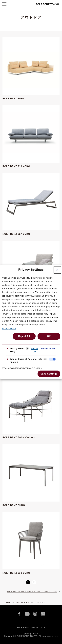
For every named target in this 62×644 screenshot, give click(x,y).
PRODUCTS (23, 602)
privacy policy (31, 634)
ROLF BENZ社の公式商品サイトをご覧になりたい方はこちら (32, 592)
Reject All (24, 336)
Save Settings (49, 374)
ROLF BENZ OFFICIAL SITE (31, 628)
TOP (8, 602)
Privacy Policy (9, 328)
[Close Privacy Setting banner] (57, 270)
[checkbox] (52, 359)
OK (49, 336)
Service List (34, 350)
